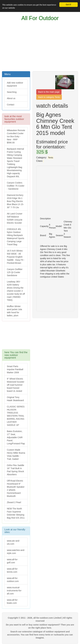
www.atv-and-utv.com (13, 542)
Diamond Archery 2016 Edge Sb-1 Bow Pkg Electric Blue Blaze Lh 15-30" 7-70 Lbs (15, 201)
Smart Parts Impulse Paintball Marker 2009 (15, 369)
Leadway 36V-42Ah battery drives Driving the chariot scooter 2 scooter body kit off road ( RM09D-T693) (16, 291)
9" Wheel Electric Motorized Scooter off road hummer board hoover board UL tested (16, 385)
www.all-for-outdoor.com (13, 580)
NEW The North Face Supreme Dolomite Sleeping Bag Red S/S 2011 (16, 513)
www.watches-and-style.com (16, 552)
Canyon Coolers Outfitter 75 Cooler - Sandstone (16, 186)
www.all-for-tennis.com (12, 570)
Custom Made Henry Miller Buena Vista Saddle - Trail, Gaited (16, 454)
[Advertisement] (40, 46)
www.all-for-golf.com (12, 561)
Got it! (68, 5)
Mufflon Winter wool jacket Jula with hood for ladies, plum (14, 311)
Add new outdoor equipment (15, 84)
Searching (12, 92)
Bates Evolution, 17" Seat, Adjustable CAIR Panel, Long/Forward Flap (16, 437)
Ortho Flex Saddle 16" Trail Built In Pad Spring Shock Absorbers (16, 470)
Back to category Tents (49, 97)
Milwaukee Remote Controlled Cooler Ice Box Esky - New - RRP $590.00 (16, 136)
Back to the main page (49, 92)
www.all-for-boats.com (12, 601)
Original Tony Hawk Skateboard (15, 399)
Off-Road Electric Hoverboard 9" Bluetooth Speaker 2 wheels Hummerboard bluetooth (16, 488)
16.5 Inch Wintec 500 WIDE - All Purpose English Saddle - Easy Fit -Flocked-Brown (16, 257)
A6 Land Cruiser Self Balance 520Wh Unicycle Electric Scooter (15, 218)
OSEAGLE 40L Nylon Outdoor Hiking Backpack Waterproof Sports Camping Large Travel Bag (16, 237)
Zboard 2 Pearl (14, 502)
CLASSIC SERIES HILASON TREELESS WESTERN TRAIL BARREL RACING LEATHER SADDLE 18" (16, 416)
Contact (11, 105)
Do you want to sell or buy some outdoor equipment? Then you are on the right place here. (40, 626)
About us (11, 98)
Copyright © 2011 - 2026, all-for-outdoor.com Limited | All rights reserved (40, 619)
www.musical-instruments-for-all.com (14, 591)
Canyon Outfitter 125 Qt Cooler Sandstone (15, 272)
